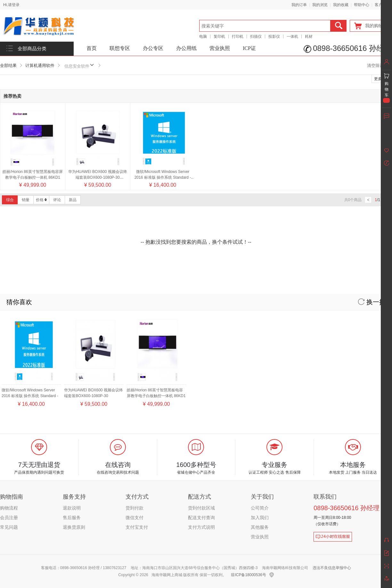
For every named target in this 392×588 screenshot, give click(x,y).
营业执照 (220, 48)
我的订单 (299, 5)
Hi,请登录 (11, 5)
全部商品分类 (32, 49)
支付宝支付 (137, 527)
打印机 (238, 37)
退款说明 (72, 508)
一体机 (292, 37)
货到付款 (135, 508)
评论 (57, 200)
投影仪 (274, 37)
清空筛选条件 (380, 65)
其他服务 (260, 527)
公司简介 (260, 508)
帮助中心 (362, 5)
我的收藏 (341, 5)
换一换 (372, 302)
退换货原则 (74, 527)
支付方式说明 (201, 527)
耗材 (309, 37)
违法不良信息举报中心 (332, 568)
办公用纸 (186, 48)
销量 (26, 200)
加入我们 (260, 518)
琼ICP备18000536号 (248, 575)
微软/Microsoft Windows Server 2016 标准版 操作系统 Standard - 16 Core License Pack (163, 177)
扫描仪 (256, 37)
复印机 (219, 37)
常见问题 (9, 527)
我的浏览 (320, 5)
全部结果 (8, 65)
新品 (73, 200)
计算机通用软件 (40, 65)
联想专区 (120, 48)
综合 (10, 200)
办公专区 (153, 48)
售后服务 (72, 518)
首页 (92, 48)
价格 (41, 200)
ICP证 (249, 48)
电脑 (203, 37)
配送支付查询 (201, 518)
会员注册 (9, 518)
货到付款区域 (201, 508)
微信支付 (135, 518)
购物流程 (9, 508)
